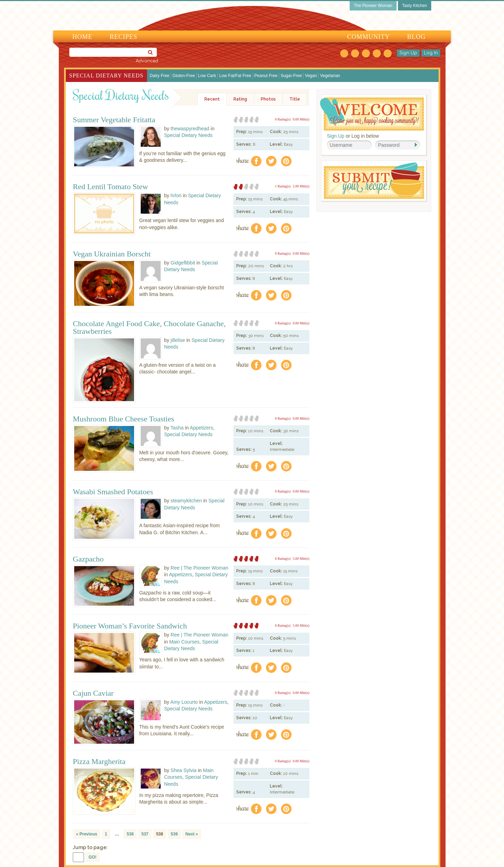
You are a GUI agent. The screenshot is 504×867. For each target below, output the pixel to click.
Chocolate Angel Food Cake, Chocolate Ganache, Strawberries (149, 328)
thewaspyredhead (190, 129)
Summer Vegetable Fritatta (114, 120)
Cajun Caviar (93, 693)
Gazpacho (88, 559)
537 (145, 834)
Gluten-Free (184, 76)
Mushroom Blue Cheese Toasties (124, 419)
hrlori (176, 195)
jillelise (178, 340)
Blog (416, 37)
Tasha (177, 428)
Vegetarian (330, 76)
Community (369, 37)
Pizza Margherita (99, 762)
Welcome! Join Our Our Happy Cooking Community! (372, 114)
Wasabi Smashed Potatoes (113, 492)
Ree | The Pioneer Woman (199, 568)
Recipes (123, 37)
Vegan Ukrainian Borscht (112, 254)
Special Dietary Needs (106, 75)
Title (295, 99)
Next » (192, 834)
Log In (431, 53)
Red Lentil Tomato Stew (110, 187)
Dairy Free (160, 76)
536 (130, 834)
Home (82, 37)
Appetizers (201, 428)
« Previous (87, 834)
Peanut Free (266, 76)
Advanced (147, 61)
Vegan (311, 76)
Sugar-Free (291, 76)
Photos (268, 99)
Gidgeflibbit (183, 263)
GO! (93, 857)
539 (174, 834)
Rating (240, 99)
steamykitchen (186, 501)
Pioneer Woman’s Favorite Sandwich (130, 626)
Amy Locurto (184, 702)
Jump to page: (90, 847)
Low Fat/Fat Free (235, 76)
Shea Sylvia (183, 770)
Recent (212, 99)
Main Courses (184, 642)
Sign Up (408, 53)
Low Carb (207, 76)
